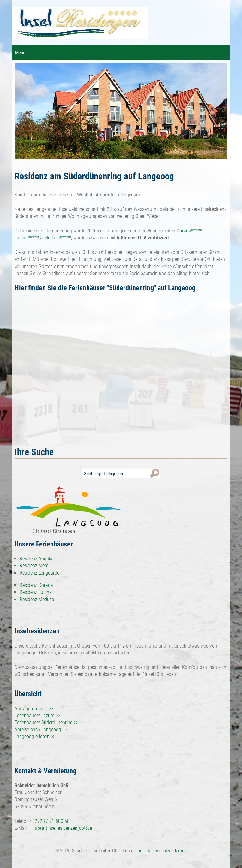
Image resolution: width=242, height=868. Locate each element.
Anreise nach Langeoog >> (41, 729)
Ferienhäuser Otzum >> (37, 716)
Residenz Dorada (36, 585)
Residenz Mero (34, 566)
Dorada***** (189, 231)
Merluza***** (58, 238)
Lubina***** (27, 238)
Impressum (133, 851)
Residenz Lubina (36, 592)
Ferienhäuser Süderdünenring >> (46, 723)
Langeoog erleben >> (35, 736)
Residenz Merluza (37, 599)
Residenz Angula (36, 559)
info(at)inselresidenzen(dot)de (62, 828)
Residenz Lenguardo (40, 573)
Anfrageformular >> (34, 709)
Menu (20, 53)
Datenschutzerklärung (166, 851)
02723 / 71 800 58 (51, 821)
